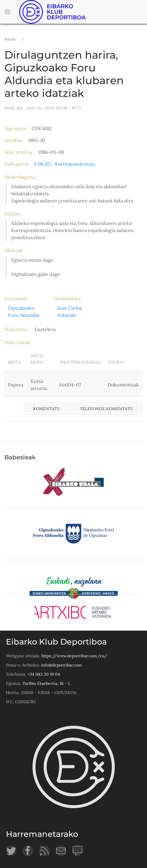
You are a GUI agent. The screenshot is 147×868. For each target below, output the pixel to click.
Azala (10, 39)
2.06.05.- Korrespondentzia (64, 164)
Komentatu (47, 409)
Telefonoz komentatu (107, 409)
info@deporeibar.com (62, 665)
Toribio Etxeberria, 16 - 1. (46, 683)
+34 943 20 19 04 (44, 674)
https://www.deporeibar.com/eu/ (74, 656)
